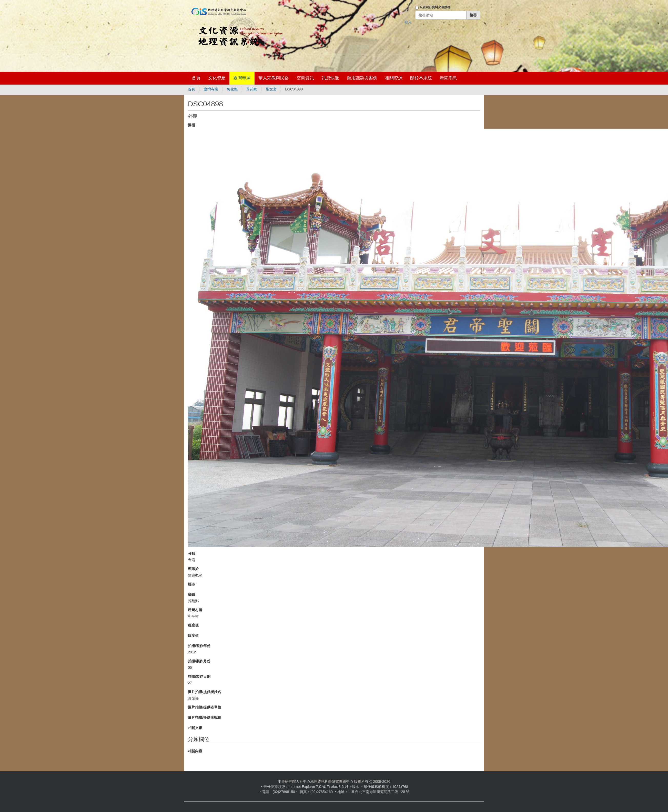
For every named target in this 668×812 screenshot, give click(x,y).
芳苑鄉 (252, 89)
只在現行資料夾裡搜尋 (435, 7)
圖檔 (191, 125)
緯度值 (193, 635)
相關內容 (195, 751)
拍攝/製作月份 (199, 661)
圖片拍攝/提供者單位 (205, 707)
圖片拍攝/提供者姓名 (205, 692)
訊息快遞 (330, 78)
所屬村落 (195, 610)
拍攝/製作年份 (199, 646)
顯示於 (193, 569)
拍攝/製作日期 (199, 676)
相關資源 (394, 78)
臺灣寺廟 (242, 78)
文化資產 (217, 78)
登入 (408, 22)
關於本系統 (421, 78)
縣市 (191, 584)
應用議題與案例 (362, 78)
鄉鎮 (191, 594)
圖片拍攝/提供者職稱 (205, 717)
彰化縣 (232, 89)
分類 (191, 553)
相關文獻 (195, 728)
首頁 (196, 78)
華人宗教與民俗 (274, 78)
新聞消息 (448, 78)
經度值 (193, 625)
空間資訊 (305, 78)
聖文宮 (271, 89)
